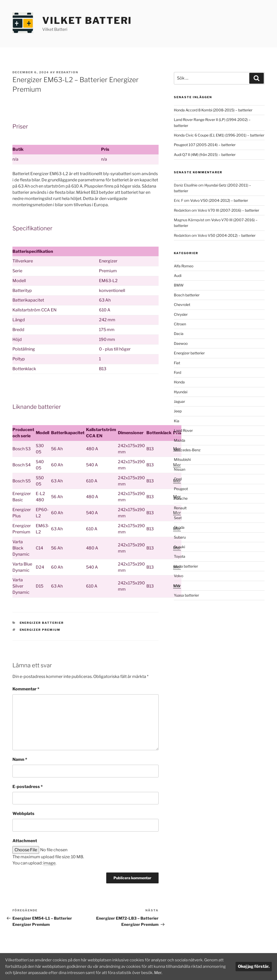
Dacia (179, 334)
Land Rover (183, 430)
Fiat (177, 363)
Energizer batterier (42, 623)
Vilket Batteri (87, 20)
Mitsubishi (182, 459)
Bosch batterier (187, 295)
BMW (179, 285)
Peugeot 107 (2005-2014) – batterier (205, 145)
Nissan (180, 469)
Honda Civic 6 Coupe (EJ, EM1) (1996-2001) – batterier (219, 135)
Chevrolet (182, 305)
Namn (20, 759)
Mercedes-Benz (187, 450)
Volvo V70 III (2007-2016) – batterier (228, 210)
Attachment (25, 841)
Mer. (188, 973)
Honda (179, 382)
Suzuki (179, 547)
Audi (178, 276)
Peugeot (181, 489)
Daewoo (181, 343)
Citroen (180, 324)
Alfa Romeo (184, 266)
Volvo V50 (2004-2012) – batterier (219, 200)
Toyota (180, 556)
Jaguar (179, 401)
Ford (177, 372)
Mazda (180, 440)
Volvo (179, 576)
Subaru (180, 537)
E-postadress (28, 787)
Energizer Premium (40, 630)
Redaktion (67, 72)
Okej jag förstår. (254, 967)
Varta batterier (186, 566)
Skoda (179, 527)
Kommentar (26, 689)
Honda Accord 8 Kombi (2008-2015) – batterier (213, 110)
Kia (177, 421)
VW (177, 586)
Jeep (178, 411)
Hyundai (181, 392)
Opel (178, 479)
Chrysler (181, 314)
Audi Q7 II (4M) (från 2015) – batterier (205, 155)
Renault (180, 508)
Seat (178, 518)
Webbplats (23, 814)
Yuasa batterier (186, 595)
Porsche (181, 498)
